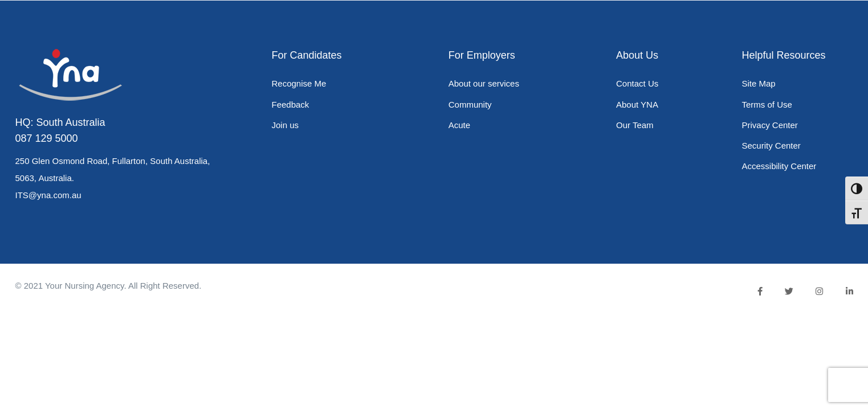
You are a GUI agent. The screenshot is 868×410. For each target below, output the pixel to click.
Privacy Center (769, 125)
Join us (286, 125)
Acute (459, 125)
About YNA (637, 104)
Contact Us (637, 83)
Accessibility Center (779, 166)
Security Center (771, 145)
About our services (484, 83)
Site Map (758, 83)
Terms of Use (767, 104)
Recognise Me (299, 83)
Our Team (635, 125)
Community (470, 104)
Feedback (291, 104)
